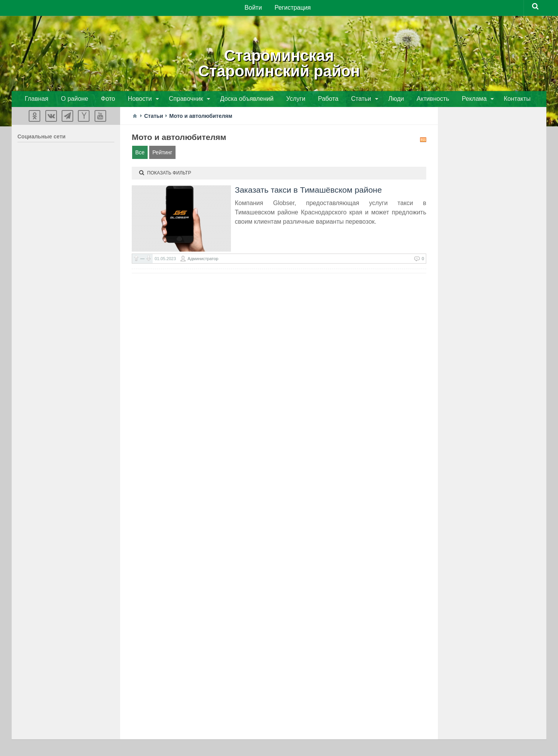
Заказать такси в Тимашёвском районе (308, 191)
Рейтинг (162, 154)
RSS (423, 141)
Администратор (203, 260)
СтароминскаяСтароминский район (279, 62)
